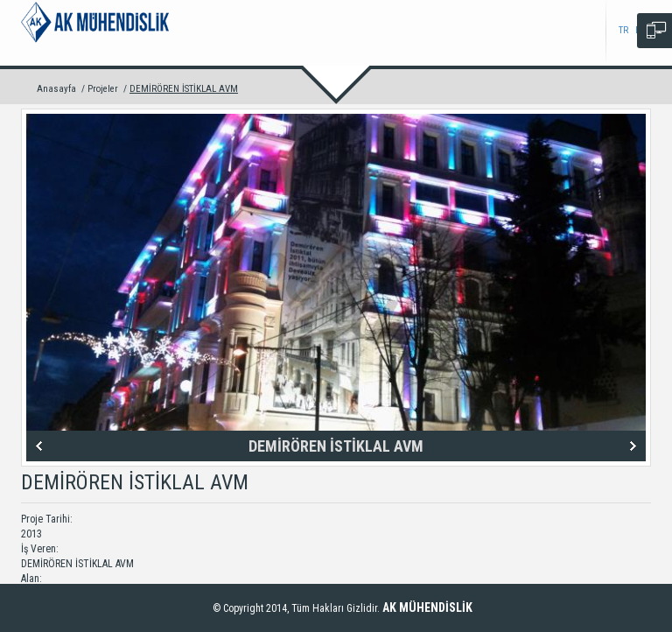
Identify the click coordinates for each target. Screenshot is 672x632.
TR (623, 30)
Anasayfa (56, 89)
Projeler (103, 89)
